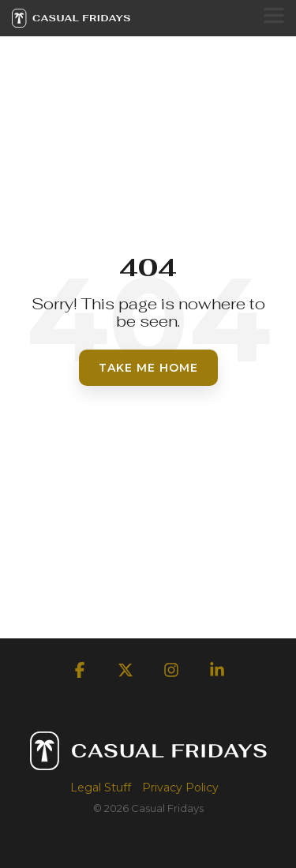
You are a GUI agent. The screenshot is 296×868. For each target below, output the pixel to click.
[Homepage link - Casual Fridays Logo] (148, 763)
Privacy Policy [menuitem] (180, 788)
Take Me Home (148, 368)
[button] (274, 14)
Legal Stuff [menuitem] (101, 788)
